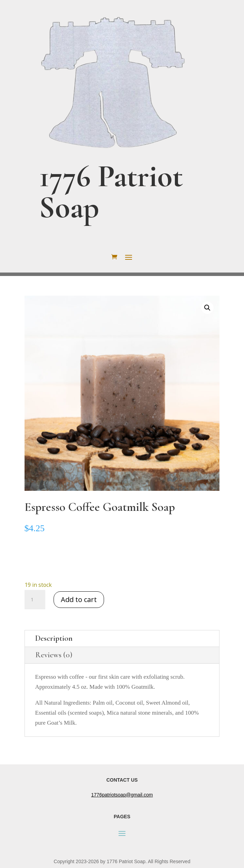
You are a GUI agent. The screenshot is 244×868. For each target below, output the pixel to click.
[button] (207, 308)
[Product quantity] (35, 600)
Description (54, 638)
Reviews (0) (54, 655)
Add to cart (79, 599)
